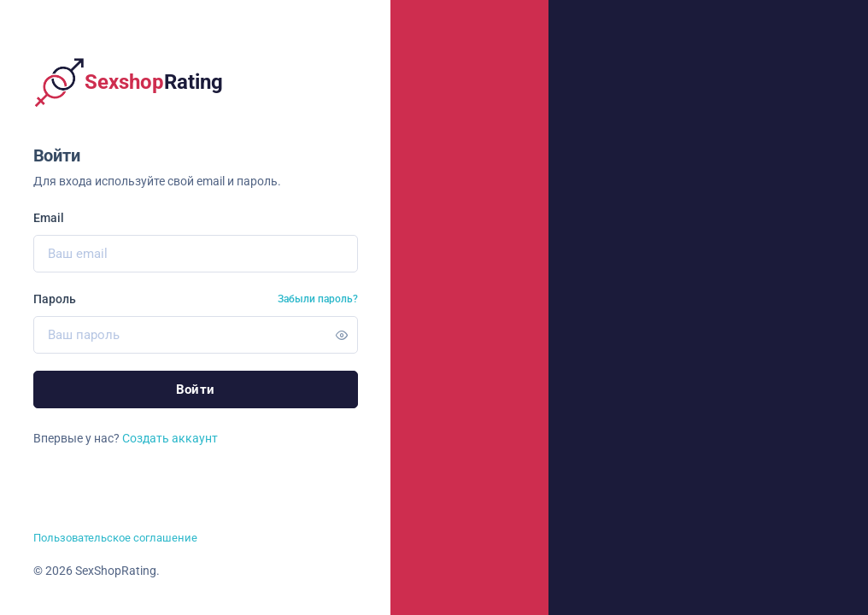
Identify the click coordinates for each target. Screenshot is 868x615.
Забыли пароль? (318, 299)
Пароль (55, 299)
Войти (196, 389)
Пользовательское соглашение (115, 538)
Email (49, 218)
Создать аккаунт (170, 438)
